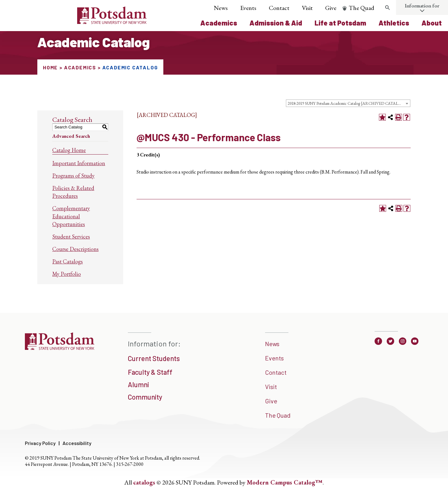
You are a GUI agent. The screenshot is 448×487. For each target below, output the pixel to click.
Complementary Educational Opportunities (71, 216)
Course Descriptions (75, 249)
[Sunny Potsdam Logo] (77, 22)
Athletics (394, 23)
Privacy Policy (40, 443)
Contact (279, 8)
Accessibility (77, 443)
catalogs (144, 482)
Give (331, 8)
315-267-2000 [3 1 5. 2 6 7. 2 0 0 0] (130, 464)
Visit (307, 8)
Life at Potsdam (340, 23)
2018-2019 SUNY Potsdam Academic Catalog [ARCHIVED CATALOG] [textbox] (347, 103)
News (221, 8)
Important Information (79, 163)
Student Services (71, 237)
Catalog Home (69, 150)
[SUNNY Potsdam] (60, 348)
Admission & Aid (276, 23)
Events (248, 8)
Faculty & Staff (150, 372)
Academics (219, 23)
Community (145, 397)
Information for (422, 6)
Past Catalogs (68, 261)
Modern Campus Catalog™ (285, 482)
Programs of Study (73, 176)
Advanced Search (71, 136)
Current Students (154, 358)
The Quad (362, 8)
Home (50, 67)
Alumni (138, 384)
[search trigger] (387, 8)
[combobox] (348, 103)
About (432, 23)
